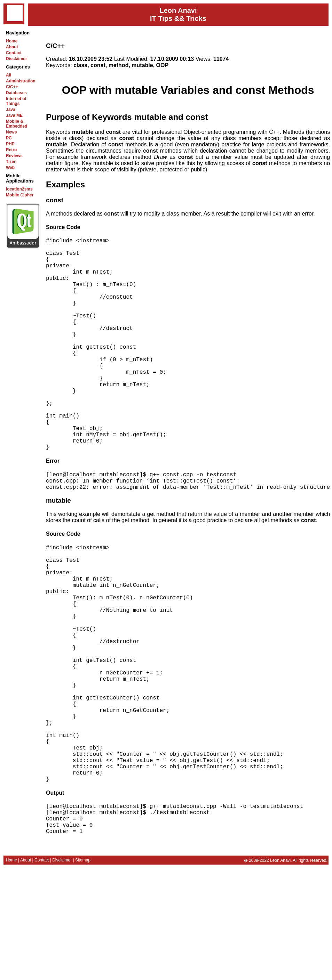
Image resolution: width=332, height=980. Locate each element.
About (12, 47)
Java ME (14, 115)
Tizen (11, 162)
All (9, 75)
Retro (11, 150)
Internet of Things (16, 101)
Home (12, 41)
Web (10, 168)
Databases (16, 93)
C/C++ (12, 87)
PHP (10, 144)
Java (11, 110)
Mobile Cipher (20, 195)
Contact (14, 53)
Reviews (14, 156)
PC (9, 138)
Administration (21, 81)
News (11, 132)
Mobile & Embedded (17, 124)
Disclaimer (17, 59)
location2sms (19, 189)
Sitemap (83, 971)
